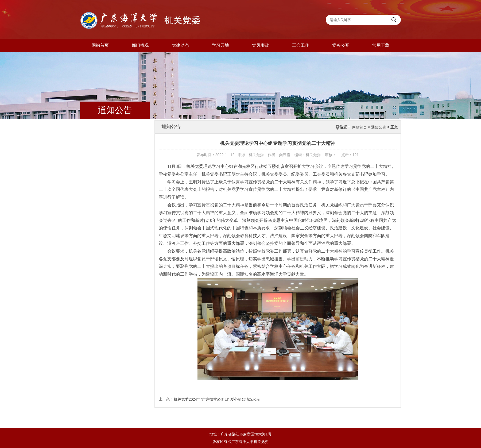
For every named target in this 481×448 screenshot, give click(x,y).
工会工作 (301, 45)
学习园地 (220, 45)
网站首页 (100, 45)
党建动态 (180, 45)
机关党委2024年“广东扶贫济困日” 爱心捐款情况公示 (217, 399)
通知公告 (379, 127)
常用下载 (381, 45)
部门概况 (140, 45)
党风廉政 (261, 45)
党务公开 (341, 45)
